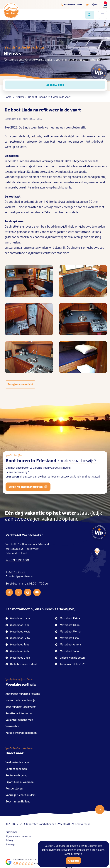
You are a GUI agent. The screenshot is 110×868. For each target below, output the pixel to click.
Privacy (10, 841)
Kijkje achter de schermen (21, 733)
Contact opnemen (16, 769)
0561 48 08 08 (16, 572)
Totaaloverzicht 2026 (70, 664)
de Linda (36, 136)
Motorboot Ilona (17, 645)
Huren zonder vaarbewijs (20, 700)
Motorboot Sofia (18, 651)
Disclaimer (11, 832)
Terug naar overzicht (20, 384)
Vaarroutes (12, 726)
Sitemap (10, 845)
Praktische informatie (19, 713)
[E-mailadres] (87, 5)
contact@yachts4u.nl (21, 576)
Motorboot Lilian (67, 625)
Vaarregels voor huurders (21, 795)
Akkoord (73, 861)
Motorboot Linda (18, 658)
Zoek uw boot (55, 85)
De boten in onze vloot (21, 664)
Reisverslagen (14, 789)
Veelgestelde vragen (18, 763)
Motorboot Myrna (68, 632)
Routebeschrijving (16, 776)
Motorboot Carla (18, 625)
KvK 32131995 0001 (17, 560)
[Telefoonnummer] (71, 5)
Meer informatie (73, 854)
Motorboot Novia (18, 632)
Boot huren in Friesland (51, 467)
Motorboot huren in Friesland (23, 694)
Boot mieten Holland (18, 802)
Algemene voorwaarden (19, 836)
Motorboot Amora (68, 645)
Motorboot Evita (18, 638)
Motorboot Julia (67, 651)
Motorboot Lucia (18, 619)
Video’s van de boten (70, 658)
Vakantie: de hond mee (19, 720)
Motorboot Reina (67, 619)
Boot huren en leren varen (21, 707)
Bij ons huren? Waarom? (20, 782)
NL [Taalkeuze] (95, 5)
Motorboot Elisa (67, 638)
